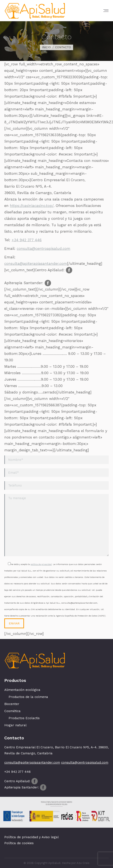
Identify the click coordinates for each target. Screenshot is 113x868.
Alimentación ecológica (22, 690)
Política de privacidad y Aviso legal (32, 837)
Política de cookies (19, 843)
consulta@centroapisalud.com (44, 249)
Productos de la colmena (28, 697)
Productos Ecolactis (24, 718)
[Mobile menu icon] (106, 11)
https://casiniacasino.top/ (32, 206)
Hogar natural (15, 725)
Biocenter (12, 704)
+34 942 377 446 (27, 240)
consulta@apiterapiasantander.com (36, 264)
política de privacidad (41, 564)
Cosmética (12, 711)
